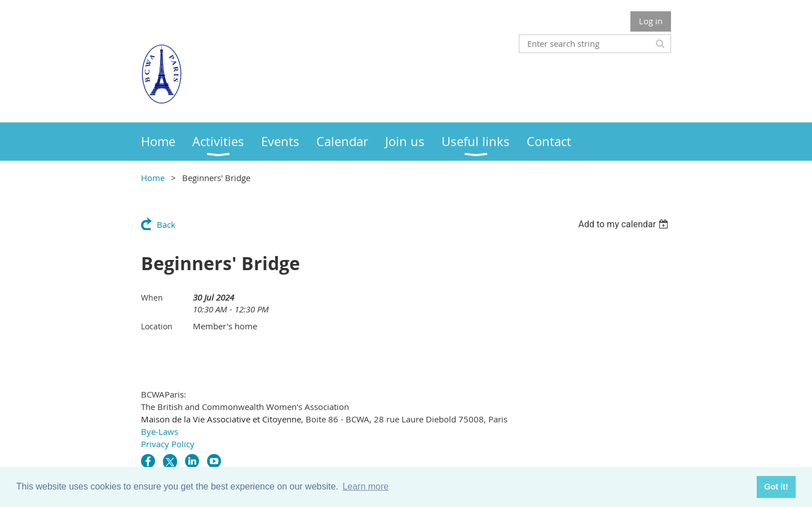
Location (157, 326)
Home (153, 178)
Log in (651, 21)
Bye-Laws (160, 431)
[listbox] (625, 224)
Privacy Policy (168, 444)
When (152, 297)
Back (166, 224)
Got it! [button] (776, 487)
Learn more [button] (365, 486)
